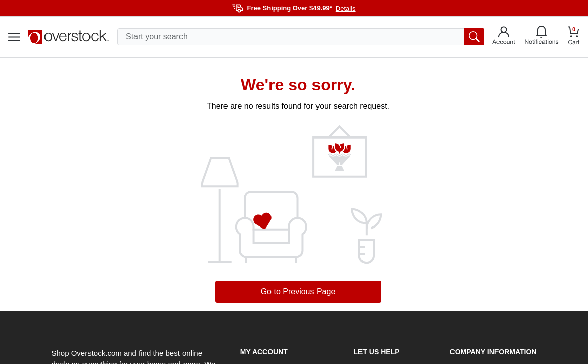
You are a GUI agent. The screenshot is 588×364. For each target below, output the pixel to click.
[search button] (474, 37)
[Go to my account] (504, 37)
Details (346, 8)
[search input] (301, 37)
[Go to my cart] (574, 37)
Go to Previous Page (298, 291)
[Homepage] (69, 37)
